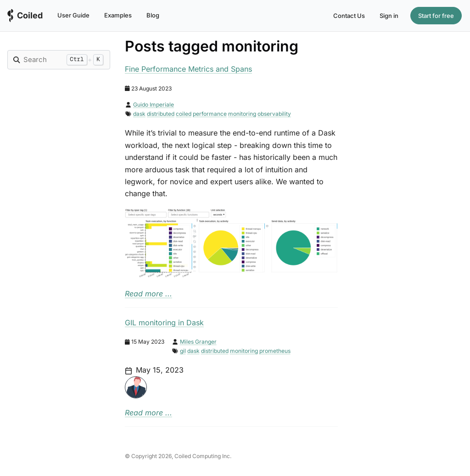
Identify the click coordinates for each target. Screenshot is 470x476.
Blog (153, 15)
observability (274, 114)
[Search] (43, 60)
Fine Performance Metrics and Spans (188, 69)
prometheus (275, 351)
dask (139, 114)
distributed (161, 114)
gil (183, 351)
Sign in (389, 16)
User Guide (73, 15)
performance (210, 114)
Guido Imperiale (154, 105)
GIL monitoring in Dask (164, 323)
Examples (118, 15)
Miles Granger (198, 342)
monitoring (242, 114)
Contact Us (349, 16)
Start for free (436, 16)
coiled (184, 114)
